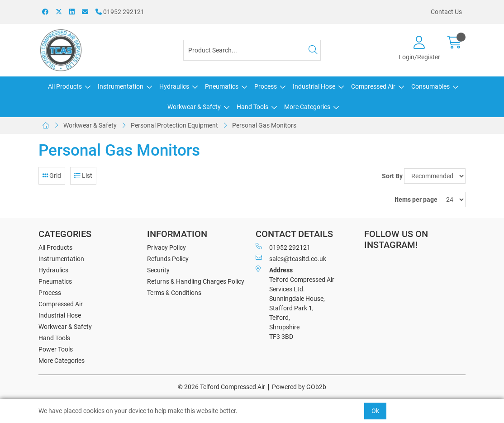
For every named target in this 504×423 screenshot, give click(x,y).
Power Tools (56, 349)
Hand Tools (252, 107)
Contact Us (446, 12)
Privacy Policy (166, 247)
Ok (375, 411)
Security (158, 270)
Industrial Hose (314, 86)
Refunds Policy (168, 259)
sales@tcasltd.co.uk (291, 258)
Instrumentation (121, 86)
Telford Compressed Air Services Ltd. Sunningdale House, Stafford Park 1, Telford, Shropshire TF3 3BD (295, 303)
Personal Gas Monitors (264, 125)
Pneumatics (222, 86)
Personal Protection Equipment (174, 125)
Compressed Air (373, 86)
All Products (65, 86)
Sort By (392, 176)
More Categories (307, 107)
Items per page (416, 200)
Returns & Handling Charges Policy (196, 281)
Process (266, 86)
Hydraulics (174, 86)
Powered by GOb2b (299, 387)
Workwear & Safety (194, 107)
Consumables (430, 86)
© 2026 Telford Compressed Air (221, 387)
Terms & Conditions (174, 293)
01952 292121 (120, 12)
